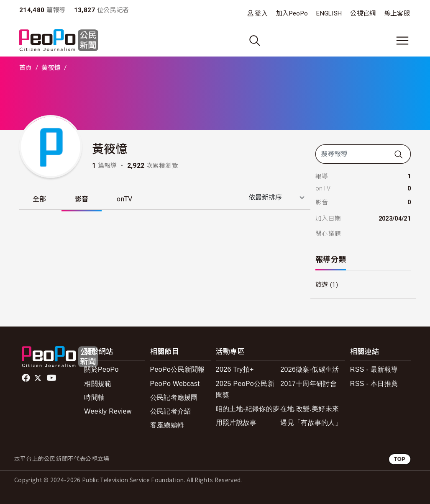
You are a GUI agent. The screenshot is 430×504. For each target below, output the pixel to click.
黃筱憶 (51, 68)
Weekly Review (108, 411)
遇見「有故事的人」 (311, 423)
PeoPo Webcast (175, 384)
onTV (125, 199)
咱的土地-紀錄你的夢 (248, 409)
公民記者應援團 (174, 397)
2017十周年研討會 (308, 384)
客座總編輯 (167, 425)
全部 (40, 199)
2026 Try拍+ (235, 369)
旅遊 (322, 285)
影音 (82, 199)
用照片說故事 (236, 423)
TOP (400, 459)
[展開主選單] (402, 41)
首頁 (26, 68)
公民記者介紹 (171, 411)
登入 (261, 13)
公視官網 (363, 13)
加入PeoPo (292, 13)
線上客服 (397, 13)
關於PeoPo (101, 369)
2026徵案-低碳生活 (310, 369)
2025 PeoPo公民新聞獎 (245, 389)
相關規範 (98, 384)
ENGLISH (329, 13)
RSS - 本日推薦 (374, 384)
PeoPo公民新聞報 (178, 369)
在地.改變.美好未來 (310, 409)
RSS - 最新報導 (374, 369)
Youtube (52, 378)
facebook (27, 378)
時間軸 (94, 397)
